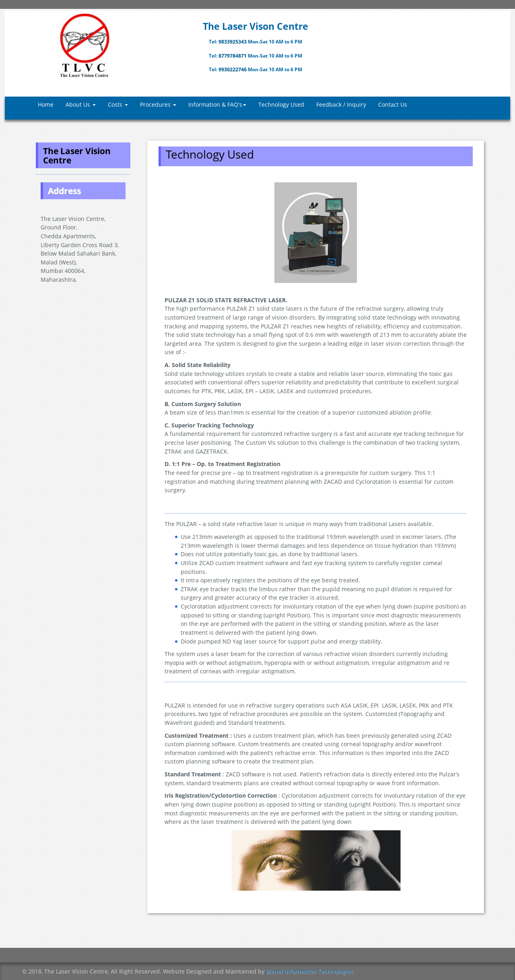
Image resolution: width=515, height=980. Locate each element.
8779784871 (233, 56)
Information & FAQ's (217, 104)
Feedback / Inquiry (341, 104)
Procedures (158, 104)
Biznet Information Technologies (310, 971)
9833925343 (233, 42)
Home (46, 104)
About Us (81, 104)
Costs (118, 104)
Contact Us (393, 104)
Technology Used (281, 104)
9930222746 (233, 69)
